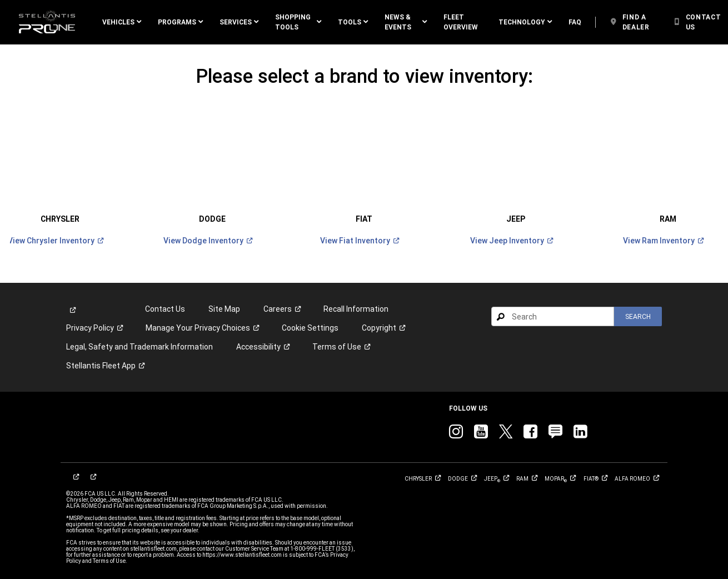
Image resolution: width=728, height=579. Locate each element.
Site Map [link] (224, 296)
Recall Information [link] (356, 296)
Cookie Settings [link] (310, 315)
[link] (47, 22)
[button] (122, 22)
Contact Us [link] (165, 296)
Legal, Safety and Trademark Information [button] (139, 334)
